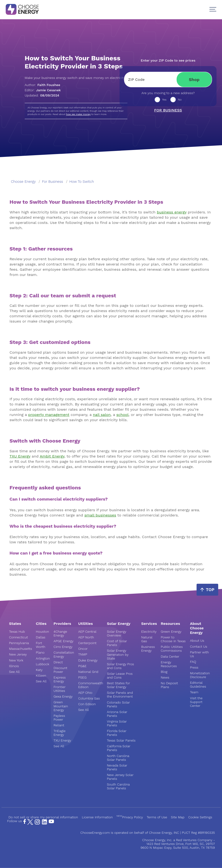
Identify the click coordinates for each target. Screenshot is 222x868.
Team (194, 692)
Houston (42, 632)
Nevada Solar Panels (117, 767)
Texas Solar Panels (121, 740)
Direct (58, 662)
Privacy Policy (130, 817)
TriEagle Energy (59, 733)
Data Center (170, 656)
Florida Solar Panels (117, 733)
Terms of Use (157, 817)
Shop (194, 80)
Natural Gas (147, 639)
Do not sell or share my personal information (43, 817)
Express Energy (60, 679)
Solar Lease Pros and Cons (120, 675)
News (165, 677)
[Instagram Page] (37, 824)
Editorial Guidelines (198, 685)
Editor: (43, 90)
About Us (197, 641)
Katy (39, 670)
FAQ (193, 662)
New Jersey (18, 654)
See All (14, 672)
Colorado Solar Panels (118, 704)
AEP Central (87, 632)
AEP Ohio (85, 693)
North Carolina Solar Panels (118, 758)
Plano (40, 652)
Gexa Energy (63, 696)
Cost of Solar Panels (117, 643)
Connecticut (18, 637)
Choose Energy (23, 182)
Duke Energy (88, 660)
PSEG (82, 677)
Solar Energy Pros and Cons (121, 666)
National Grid (88, 672)
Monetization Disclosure (200, 675)
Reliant (59, 725)
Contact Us (198, 646)
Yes (164, 100)
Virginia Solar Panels (117, 723)
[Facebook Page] (25, 823)
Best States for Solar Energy (118, 685)
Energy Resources (169, 664)
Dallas (41, 637)
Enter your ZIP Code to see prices (168, 60)
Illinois (14, 666)
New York (16, 660)
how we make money (78, 114)
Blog (164, 672)
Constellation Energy (64, 654)
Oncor (83, 649)
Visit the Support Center (196, 702)
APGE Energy (63, 641)
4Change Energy (60, 633)
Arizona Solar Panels (117, 714)
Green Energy (171, 632)
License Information (97, 817)
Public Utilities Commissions (172, 649)
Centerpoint (87, 643)
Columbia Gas (89, 698)
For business (168, 110)
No (180, 100)
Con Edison (87, 704)
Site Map (178, 817)
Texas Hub (17, 632)
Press (194, 667)
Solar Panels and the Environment (120, 694)
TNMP (83, 654)
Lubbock (43, 664)
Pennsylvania (19, 643)
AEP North (86, 637)
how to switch (82, 182)
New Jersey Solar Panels (120, 777)
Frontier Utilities (59, 689)
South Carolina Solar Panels (118, 786)
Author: (43, 85)
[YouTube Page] (51, 821)
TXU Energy (62, 740)
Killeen (41, 675)
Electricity (149, 632)
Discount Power (60, 670)
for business (53, 182)
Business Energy (148, 649)
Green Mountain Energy (61, 706)
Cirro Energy (63, 647)
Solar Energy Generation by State (118, 654)
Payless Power (59, 718)
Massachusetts (21, 649)
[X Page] (30, 824)
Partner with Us (199, 654)
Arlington (43, 658)
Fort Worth (41, 645)
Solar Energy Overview (117, 633)
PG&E (82, 666)
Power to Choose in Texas (173, 639)
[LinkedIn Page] (44, 824)
